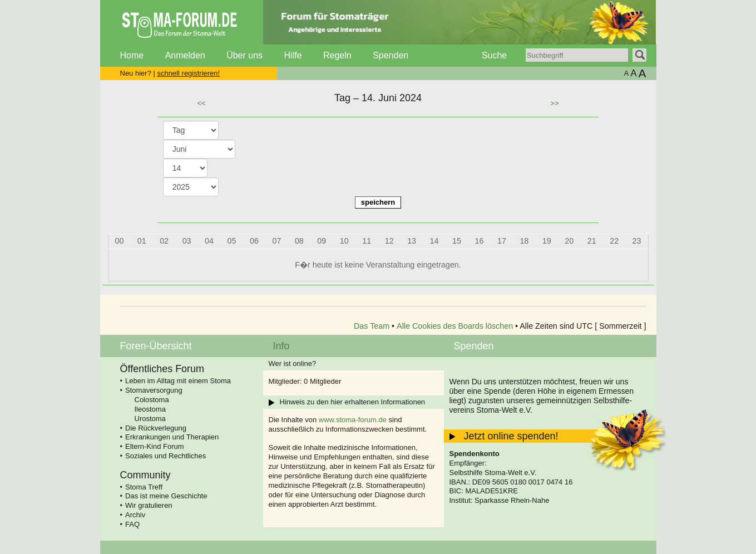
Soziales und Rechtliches (165, 456)
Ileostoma (150, 409)
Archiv (135, 515)
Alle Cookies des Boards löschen (455, 326)
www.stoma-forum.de (353, 420)
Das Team (372, 326)
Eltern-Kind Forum (154, 446)
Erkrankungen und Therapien (172, 437)
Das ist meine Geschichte (166, 496)
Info (281, 346)
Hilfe (293, 55)
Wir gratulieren (149, 505)
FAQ (132, 524)
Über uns (244, 55)
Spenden (391, 55)
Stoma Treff (144, 487)
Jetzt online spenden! (511, 436)
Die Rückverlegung (156, 428)
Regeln (337, 55)
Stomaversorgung (154, 390)
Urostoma (150, 419)
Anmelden (185, 55)
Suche (494, 55)
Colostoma (152, 400)
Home (132, 55)
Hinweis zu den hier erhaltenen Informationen (353, 402)
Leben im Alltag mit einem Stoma (178, 381)
